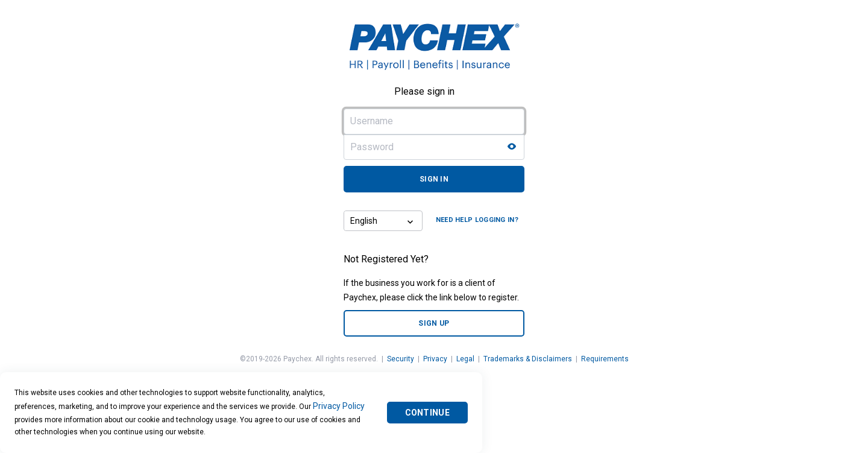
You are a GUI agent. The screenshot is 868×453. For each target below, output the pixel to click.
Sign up (434, 323)
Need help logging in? (477, 220)
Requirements (605, 359)
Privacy (435, 359)
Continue (427, 413)
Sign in (434, 179)
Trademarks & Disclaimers (528, 359)
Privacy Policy (339, 406)
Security (401, 359)
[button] (412, 221)
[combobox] (373, 221)
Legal (465, 359)
